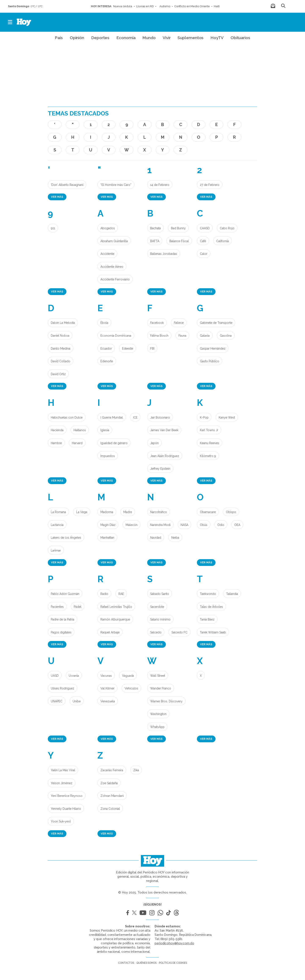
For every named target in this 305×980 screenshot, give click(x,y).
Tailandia (232, 594)
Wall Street (158, 676)
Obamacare (208, 512)
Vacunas (106, 676)
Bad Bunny (178, 228)
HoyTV (217, 38)
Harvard (77, 443)
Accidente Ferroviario (115, 279)
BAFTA (155, 241)
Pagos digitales (61, 632)
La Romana (58, 512)
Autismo (164, 6)
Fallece (179, 323)
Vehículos (131, 688)
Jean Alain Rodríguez (165, 456)
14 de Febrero (160, 185)
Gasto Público (210, 361)
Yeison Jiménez (62, 783)
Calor (204, 254)
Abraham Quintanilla (114, 241)
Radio (104, 594)
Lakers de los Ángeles (66, 538)
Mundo (149, 38)
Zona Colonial (110, 809)
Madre (128, 512)
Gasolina (226, 336)
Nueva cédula (123, 6)
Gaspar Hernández (213, 349)
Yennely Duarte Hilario (66, 809)
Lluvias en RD (145, 6)
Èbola (104, 323)
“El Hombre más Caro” (116, 185)
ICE (135, 417)
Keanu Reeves (210, 443)
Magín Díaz (108, 525)
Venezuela (108, 701)
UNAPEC (57, 701)
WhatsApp (157, 727)
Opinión (77, 38)
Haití (217, 6)
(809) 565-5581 (172, 939)
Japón (154, 443)
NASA (184, 525)
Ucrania (74, 676)
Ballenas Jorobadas (164, 254)
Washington (158, 714)
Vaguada (128, 676)
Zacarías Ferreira (112, 770)
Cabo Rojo (227, 228)
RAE (121, 594)
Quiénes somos (146, 963)
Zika (136, 770)
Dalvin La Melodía (63, 323)
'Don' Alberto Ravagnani (67, 185)
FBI (152, 349)
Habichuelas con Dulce (67, 417)
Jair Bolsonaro (160, 417)
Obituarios (240, 38)
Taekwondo (208, 594)
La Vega (82, 512)
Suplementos (190, 38)
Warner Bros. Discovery (166, 701)
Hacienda (57, 430)
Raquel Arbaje (110, 632)
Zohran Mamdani (112, 796)
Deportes (100, 38)
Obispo (231, 512)
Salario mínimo (160, 619)
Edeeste (128, 349)
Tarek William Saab (213, 632)
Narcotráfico (159, 512)
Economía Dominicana (116, 336)
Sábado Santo (160, 594)
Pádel (78, 607)
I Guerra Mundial (112, 417)
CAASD (205, 228)
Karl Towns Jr (209, 430)
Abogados (108, 228)
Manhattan (107, 538)
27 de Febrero (210, 185)
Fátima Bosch (159, 336)
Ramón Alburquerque (115, 619)
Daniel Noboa (60, 336)
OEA (237, 525)
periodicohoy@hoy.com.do (174, 943)
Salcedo (156, 632)
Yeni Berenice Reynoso (67, 796)
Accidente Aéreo (112, 267)
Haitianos (80, 430)
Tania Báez (207, 619)
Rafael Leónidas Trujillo (116, 607)
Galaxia (205, 336)
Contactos (126, 963)
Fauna (182, 336)
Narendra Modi (160, 525)
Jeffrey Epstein (160, 469)
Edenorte (107, 361)
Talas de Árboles (211, 607)
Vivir (167, 38)
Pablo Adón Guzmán (65, 594)
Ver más (57, 197)
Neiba (175, 538)
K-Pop (204, 417)
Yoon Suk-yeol (61, 821)
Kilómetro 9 (208, 456)
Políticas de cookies (173, 963)
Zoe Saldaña (109, 783)
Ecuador (106, 349)
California (223, 241)
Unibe (77, 701)
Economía (126, 38)
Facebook (157, 323)
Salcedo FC (179, 632)
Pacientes (57, 607)
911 (53, 228)
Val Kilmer (107, 688)
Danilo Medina (60, 349)
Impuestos (108, 456)
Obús (204, 525)
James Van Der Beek (164, 430)
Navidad (156, 538)
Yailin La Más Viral (63, 770)
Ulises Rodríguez (63, 688)
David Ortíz (58, 374)
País (59, 38)
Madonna (107, 512)
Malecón (132, 525)
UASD (55, 676)
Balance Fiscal (179, 241)
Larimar (56, 550)
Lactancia (57, 525)
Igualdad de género (114, 443)
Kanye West (227, 417)
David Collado (60, 361)
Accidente (107, 254)
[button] (10, 22)
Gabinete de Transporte (216, 323)
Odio (221, 525)
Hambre (56, 443)
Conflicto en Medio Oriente (192, 6)
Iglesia (105, 430)
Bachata (155, 228)
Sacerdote (157, 607)
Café (203, 241)
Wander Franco (161, 688)
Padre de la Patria (63, 619)
